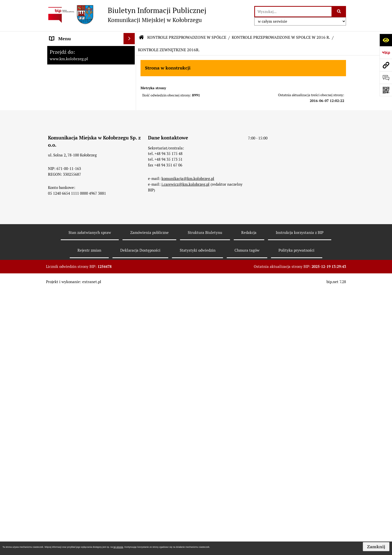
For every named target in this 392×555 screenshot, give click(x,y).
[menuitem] (91, 159)
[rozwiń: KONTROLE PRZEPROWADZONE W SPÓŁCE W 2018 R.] (130, 287)
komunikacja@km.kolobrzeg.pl (188, 502)
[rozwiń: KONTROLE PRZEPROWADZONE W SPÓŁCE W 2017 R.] (130, 308)
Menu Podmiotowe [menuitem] (68, 81)
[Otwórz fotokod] (386, 90)
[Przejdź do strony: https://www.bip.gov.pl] (386, 52)
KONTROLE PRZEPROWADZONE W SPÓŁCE (187, 37)
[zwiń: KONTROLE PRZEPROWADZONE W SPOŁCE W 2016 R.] (130, 330)
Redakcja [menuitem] (58, 126)
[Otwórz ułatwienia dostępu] (386, 40)
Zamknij (376, 547)
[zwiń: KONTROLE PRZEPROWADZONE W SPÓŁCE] (130, 138)
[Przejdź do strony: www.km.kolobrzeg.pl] (386, 65)
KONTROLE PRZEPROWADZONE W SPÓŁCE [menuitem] (84, 141)
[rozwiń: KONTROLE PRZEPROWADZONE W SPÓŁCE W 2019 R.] (130, 266)
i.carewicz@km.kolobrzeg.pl (185, 508)
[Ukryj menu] (129, 39)
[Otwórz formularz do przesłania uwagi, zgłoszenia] (386, 77)
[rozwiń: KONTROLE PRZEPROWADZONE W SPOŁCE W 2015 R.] (130, 400)
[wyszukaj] (293, 12)
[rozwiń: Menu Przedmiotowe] (130, 93)
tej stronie (118, 547)
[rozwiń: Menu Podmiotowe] (130, 81)
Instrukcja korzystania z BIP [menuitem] (77, 115)
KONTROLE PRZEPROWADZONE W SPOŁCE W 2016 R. (281, 37)
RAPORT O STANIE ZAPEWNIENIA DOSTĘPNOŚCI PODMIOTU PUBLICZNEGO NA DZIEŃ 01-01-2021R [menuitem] (84, 60)
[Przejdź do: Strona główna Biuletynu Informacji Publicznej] (141, 37)
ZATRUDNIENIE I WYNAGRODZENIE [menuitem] (86, 104)
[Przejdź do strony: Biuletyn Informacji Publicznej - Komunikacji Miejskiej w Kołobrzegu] (126, 15)
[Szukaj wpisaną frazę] (339, 12)
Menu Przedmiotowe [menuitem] (70, 93)
